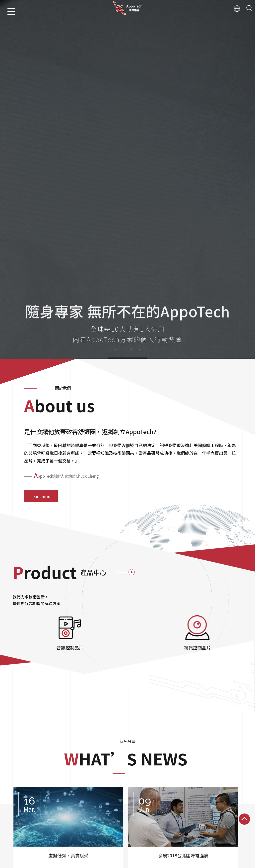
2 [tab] (124, 270)
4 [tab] (139, 270)
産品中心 (25, 864)
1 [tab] (116, 270)
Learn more (41, 417)
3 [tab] (131, 270)
